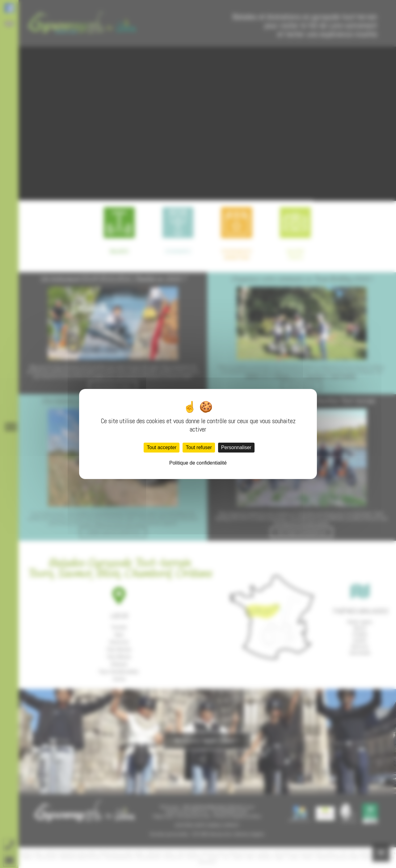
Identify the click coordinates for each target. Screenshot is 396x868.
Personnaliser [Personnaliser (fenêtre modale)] (236, 447)
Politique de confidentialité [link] (198, 463)
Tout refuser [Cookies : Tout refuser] (199, 447)
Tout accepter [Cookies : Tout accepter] (162, 447)
